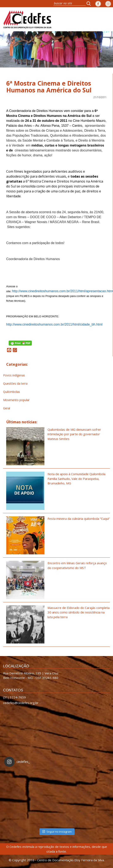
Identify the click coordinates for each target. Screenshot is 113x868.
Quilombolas (12, 392)
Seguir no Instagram (57, 832)
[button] (90, 3)
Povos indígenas (14, 375)
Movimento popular (16, 400)
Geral (7, 408)
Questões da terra (15, 383)
